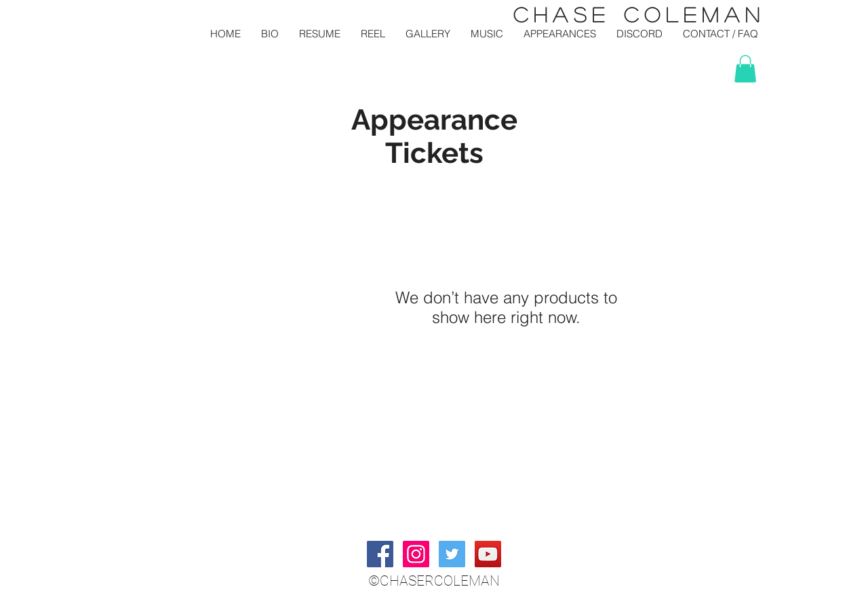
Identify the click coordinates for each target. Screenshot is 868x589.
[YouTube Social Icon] (488, 554)
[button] (745, 69)
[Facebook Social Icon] (380, 554)
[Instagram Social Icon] (416, 554)
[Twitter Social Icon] (452, 554)
